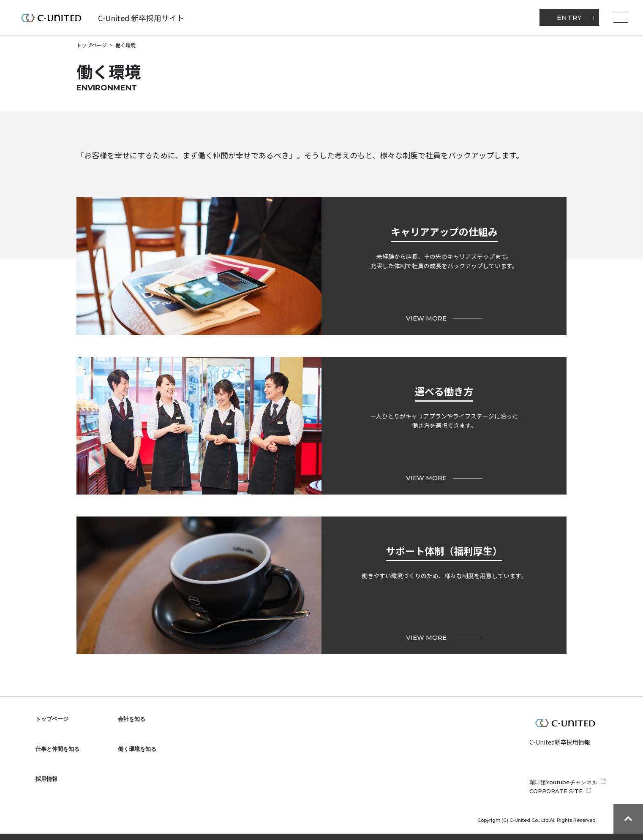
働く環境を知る (137, 749)
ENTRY (569, 18)
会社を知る (132, 719)
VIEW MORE (444, 318)
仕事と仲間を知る (57, 749)
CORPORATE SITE (556, 791)
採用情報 (46, 779)
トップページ (92, 45)
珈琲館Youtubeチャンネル (563, 782)
